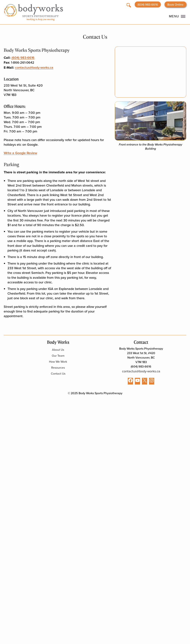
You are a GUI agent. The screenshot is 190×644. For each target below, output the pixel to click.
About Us (58, 350)
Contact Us (58, 373)
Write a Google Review (20, 153)
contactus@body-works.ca (34, 67)
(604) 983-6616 (148, 4)
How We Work (58, 362)
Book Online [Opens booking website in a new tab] (175, 4)
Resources (58, 368)
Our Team (58, 356)
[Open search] (129, 5)
